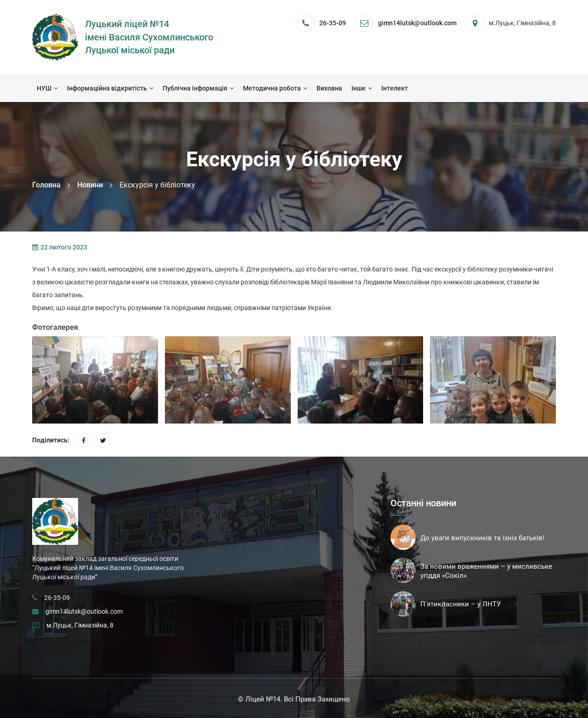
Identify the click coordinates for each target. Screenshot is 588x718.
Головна (46, 185)
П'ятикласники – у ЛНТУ (461, 604)
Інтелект (395, 88)
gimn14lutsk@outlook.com (84, 611)
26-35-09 (333, 23)
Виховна (329, 88)
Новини (90, 185)
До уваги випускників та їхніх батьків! (482, 538)
